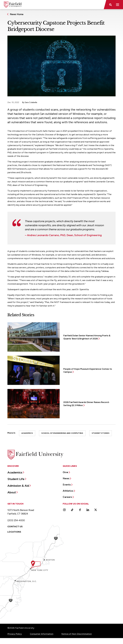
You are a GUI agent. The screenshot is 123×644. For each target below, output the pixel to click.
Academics (27, 433)
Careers (67, 497)
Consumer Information (42, 634)
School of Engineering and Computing (62, 433)
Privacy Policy (15, 634)
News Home (17, 14)
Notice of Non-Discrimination (77, 634)
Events (67, 485)
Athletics (68, 491)
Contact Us (15, 527)
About (12, 492)
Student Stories (101, 433)
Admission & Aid (18, 486)
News (66, 478)
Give (65, 472)
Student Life (16, 479)
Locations (14, 532)
